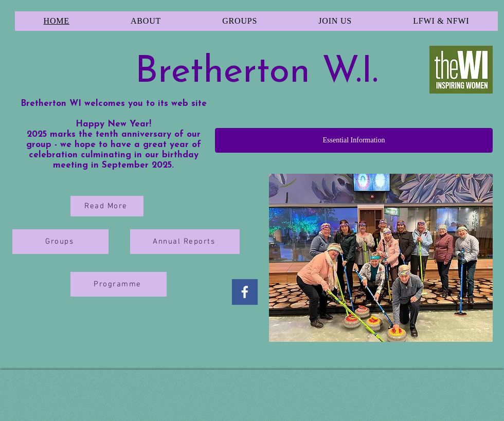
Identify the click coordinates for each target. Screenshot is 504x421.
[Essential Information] (354, 140)
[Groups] (60, 242)
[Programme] (119, 284)
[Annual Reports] (185, 242)
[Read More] (107, 206)
